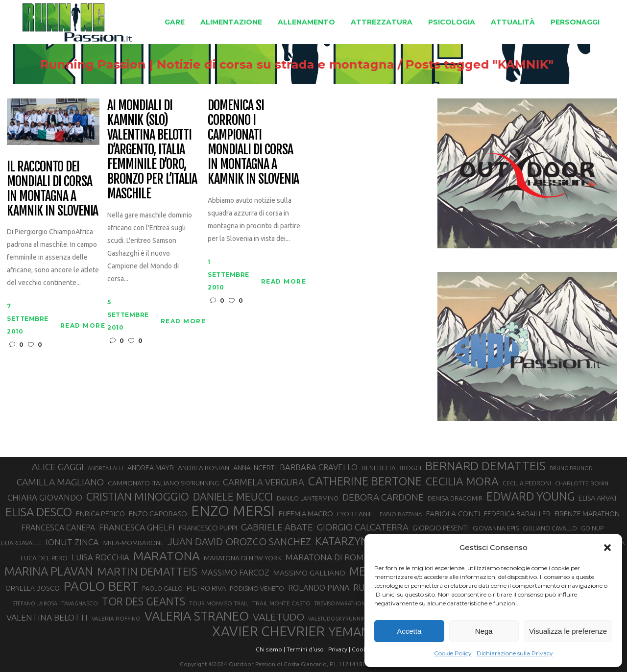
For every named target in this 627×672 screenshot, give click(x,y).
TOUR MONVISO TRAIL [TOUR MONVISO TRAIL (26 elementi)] (219, 603)
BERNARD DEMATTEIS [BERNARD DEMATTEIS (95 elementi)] (485, 466)
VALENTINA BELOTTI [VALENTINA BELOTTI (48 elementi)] (47, 617)
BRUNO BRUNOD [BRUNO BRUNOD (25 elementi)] (571, 468)
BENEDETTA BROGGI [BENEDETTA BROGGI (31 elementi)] (391, 468)
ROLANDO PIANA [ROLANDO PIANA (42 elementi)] (319, 588)
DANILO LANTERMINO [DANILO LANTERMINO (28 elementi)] (308, 498)
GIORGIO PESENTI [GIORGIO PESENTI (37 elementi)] (441, 528)
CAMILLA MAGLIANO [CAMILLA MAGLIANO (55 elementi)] (60, 482)
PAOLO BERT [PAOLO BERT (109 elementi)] (101, 586)
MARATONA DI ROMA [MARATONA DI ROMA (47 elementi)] (327, 557)
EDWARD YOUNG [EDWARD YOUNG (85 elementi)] (531, 496)
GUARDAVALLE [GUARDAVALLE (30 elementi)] (21, 543)
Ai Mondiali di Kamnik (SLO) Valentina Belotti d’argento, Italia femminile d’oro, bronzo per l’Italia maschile (152, 150)
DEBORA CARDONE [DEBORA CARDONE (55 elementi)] (383, 497)
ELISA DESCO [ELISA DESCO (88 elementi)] (39, 512)
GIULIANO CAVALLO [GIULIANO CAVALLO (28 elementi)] (550, 528)
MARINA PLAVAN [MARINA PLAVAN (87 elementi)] (49, 571)
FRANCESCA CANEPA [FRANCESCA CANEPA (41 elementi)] (58, 528)
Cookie (362, 649)
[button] (607, 548)
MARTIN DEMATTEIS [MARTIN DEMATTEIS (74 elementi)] (147, 571)
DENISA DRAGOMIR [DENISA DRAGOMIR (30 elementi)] (455, 498)
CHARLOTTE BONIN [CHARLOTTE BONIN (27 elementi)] (582, 483)
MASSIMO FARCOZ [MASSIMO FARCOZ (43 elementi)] (235, 573)
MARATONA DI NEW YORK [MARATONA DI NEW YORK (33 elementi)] (242, 558)
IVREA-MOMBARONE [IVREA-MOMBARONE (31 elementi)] (133, 543)
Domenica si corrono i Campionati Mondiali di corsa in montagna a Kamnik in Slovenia (253, 142)
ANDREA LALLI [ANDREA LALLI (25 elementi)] (106, 468)
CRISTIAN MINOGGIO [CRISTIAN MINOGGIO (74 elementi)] (138, 496)
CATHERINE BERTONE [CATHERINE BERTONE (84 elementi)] (365, 481)
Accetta (409, 631)
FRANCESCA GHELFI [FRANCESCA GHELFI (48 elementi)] (137, 527)
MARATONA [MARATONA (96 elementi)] (167, 556)
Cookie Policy (453, 653)
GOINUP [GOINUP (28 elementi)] (592, 528)
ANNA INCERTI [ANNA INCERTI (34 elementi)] (254, 468)
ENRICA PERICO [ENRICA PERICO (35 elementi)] (100, 514)
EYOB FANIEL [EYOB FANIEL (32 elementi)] (356, 514)
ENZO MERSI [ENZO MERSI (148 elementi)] (233, 511)
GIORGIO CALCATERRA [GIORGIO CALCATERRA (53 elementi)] (363, 527)
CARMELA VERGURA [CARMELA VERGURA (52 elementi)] (264, 482)
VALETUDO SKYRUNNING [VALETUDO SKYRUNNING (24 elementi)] (339, 619)
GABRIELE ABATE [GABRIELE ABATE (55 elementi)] (277, 527)
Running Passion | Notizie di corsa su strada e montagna (236, 65)
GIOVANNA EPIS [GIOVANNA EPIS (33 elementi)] (496, 528)
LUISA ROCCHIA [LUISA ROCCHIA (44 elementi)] (100, 557)
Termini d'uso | (307, 649)
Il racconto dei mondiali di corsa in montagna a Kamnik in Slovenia (52, 189)
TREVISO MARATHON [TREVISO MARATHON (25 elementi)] (340, 603)
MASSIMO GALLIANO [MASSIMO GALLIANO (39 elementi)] (309, 573)
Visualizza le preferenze (568, 631)
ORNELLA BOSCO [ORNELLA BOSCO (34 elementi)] (33, 588)
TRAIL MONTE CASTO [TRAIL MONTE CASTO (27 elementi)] (281, 603)
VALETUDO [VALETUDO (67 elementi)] (278, 617)
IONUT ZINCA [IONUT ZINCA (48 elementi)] (72, 542)
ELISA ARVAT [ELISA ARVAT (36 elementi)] (598, 498)
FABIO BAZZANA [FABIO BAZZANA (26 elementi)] (401, 514)
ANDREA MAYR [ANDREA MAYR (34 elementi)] (151, 468)
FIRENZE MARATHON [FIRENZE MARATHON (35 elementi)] (587, 514)
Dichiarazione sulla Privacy (515, 653)
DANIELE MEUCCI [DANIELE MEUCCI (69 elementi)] (233, 497)
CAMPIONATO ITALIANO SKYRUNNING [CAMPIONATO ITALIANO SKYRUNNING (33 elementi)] (163, 483)
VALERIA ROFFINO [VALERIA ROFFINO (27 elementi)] (116, 618)
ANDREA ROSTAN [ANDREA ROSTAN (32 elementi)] (204, 468)
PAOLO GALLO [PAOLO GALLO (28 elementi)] (162, 588)
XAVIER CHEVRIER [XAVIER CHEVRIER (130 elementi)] (268, 631)
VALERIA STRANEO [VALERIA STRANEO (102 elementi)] (197, 616)
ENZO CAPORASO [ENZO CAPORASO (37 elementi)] (158, 514)
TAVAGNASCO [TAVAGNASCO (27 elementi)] (80, 603)
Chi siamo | (270, 649)
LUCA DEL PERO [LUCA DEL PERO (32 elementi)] (44, 558)
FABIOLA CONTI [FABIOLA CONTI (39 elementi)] (453, 514)
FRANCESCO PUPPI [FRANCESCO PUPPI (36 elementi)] (208, 528)
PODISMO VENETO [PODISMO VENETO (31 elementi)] (257, 588)
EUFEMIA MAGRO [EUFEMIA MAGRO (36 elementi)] (306, 514)
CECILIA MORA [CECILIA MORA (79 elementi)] (462, 481)
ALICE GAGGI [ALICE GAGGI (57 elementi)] (58, 467)
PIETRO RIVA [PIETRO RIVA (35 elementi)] (206, 588)
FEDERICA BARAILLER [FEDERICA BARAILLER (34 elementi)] (517, 514)
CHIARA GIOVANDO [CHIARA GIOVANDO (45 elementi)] (45, 497)
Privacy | (339, 649)
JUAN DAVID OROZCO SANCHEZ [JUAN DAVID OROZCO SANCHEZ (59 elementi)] (239, 541)
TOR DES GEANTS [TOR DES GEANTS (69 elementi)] (144, 601)
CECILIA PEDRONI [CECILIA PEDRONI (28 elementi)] (527, 483)
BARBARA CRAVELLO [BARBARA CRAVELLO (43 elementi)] (319, 467)
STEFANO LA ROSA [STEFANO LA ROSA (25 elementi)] (35, 603)
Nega (484, 631)
